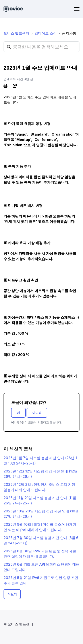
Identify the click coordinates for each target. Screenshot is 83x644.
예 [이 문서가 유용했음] (18, 413)
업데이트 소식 (46, 33)
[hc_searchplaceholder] (41, 47)
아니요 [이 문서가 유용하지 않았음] (37, 413)
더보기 (12, 594)
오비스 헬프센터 (16, 33)
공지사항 (69, 33)
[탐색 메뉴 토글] (77, 9)
